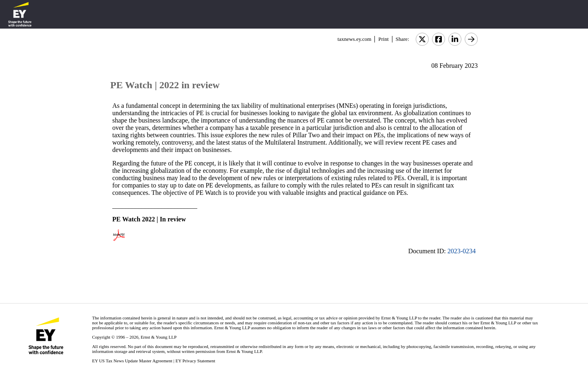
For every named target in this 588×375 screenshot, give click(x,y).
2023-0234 (462, 251)
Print (383, 39)
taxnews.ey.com (355, 39)
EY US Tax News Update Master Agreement (132, 361)
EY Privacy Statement (195, 361)
